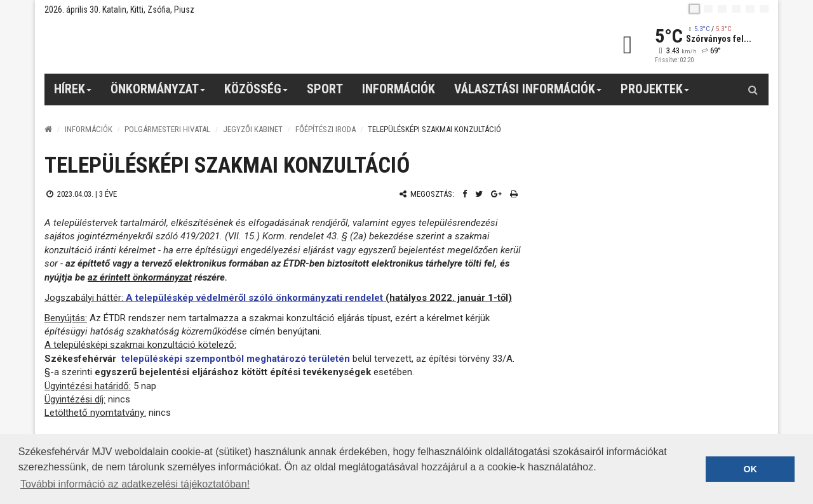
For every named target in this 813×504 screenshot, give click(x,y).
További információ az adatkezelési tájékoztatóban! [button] (135, 484)
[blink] (764, 9)
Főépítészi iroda (326, 129)
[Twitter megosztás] (479, 194)
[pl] (722, 9)
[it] (750, 9)
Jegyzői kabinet (253, 129)
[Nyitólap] (48, 129)
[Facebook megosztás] (465, 194)
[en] (708, 9)
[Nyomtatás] (514, 194)
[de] (736, 9)
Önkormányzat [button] (158, 93)
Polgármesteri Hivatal (167, 129)
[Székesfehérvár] (161, 45)
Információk (89, 129)
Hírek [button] (73, 93)
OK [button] (750, 469)
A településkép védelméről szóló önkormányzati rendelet (254, 298)
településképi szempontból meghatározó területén (236, 359)
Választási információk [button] (528, 93)
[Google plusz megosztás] (496, 194)
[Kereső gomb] (753, 90)
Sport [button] (325, 89)
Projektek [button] (655, 93)
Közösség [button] (256, 93)
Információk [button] (399, 89)
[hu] (694, 9)
